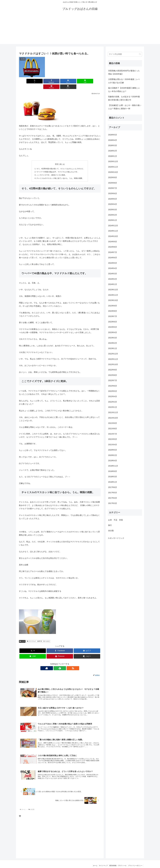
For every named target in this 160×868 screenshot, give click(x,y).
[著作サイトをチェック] (55, 663)
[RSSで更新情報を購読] (64, 663)
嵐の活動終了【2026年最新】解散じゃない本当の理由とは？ (124, 90)
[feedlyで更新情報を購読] (60, 663)
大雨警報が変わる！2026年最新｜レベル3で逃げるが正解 (124, 81)
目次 (57, 159)
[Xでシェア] (26, 81)
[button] (94, 81)
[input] (125, 54)
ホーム (94, 862)
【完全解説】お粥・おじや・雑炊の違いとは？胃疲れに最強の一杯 (125, 107)
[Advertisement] (80, 30)
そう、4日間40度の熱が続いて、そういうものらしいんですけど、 (61, 163)
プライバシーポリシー (135, 862)
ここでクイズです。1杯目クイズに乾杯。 (52, 170)
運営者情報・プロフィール (117, 862)
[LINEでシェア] (67, 81)
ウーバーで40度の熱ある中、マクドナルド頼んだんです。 (58, 166)
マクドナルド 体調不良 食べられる (38, 636)
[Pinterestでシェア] (80, 81)
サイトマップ (102, 862)
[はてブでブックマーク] (53, 81)
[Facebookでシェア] (39, 81)
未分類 (22, 636)
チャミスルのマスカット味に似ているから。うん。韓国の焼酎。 (60, 173)
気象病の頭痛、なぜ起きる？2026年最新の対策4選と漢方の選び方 (124, 98)
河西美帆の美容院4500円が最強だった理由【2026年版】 (124, 72)
